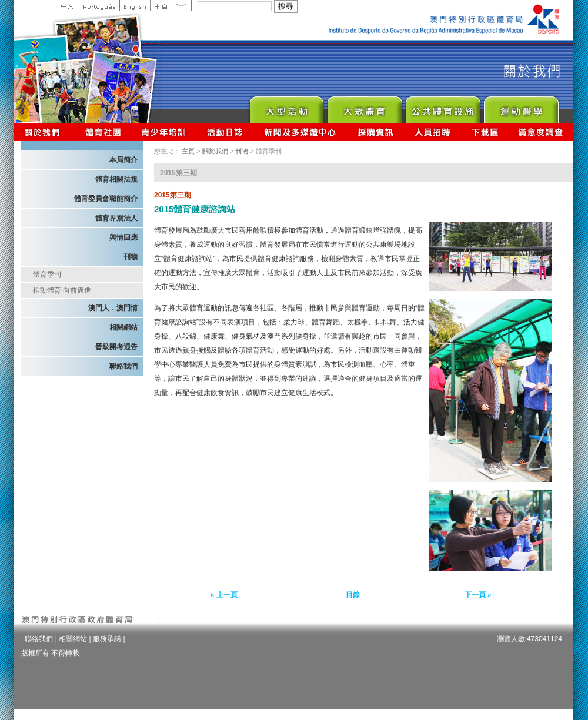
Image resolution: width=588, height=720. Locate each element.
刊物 (131, 257)
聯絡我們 (123, 366)
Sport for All (364, 107)
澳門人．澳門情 (113, 308)
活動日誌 (225, 132)
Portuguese (99, 5)
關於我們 (44, 132)
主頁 (160, 5)
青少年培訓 (164, 132)
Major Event (286, 107)
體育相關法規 (116, 179)
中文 (67, 5)
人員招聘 (432, 132)
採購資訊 (375, 132)
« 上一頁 (224, 595)
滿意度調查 (541, 132)
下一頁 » (478, 595)
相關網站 (123, 327)
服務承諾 (107, 639)
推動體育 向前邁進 (62, 290)
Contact (181, 5)
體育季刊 (47, 274)
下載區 (485, 132)
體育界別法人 (116, 218)
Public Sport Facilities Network (442, 107)
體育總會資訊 (103, 132)
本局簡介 (123, 160)
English (135, 5)
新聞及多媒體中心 (300, 132)
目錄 (353, 595)
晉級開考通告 (116, 347)
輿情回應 (123, 237)
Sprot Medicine (521, 107)
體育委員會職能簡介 (106, 199)
